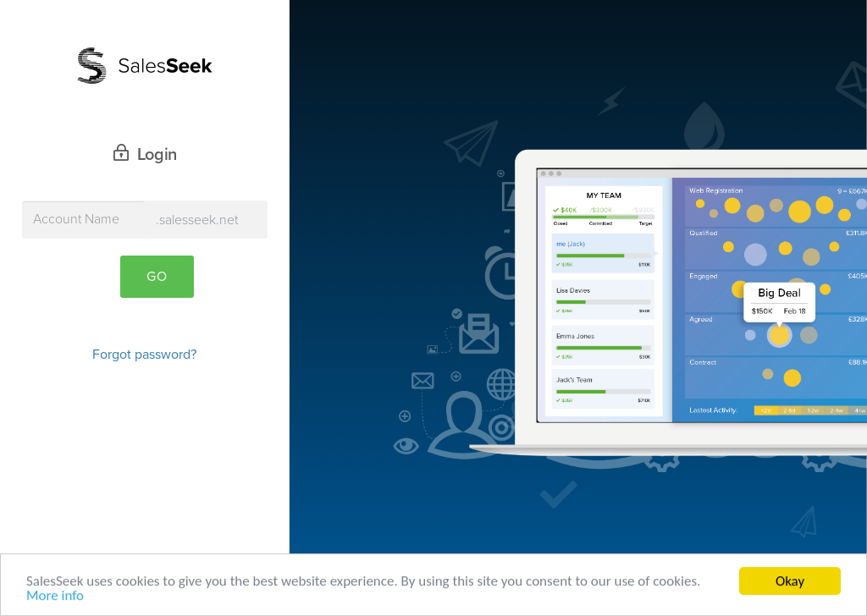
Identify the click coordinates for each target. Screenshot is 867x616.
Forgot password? (144, 355)
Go (157, 277)
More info (55, 598)
